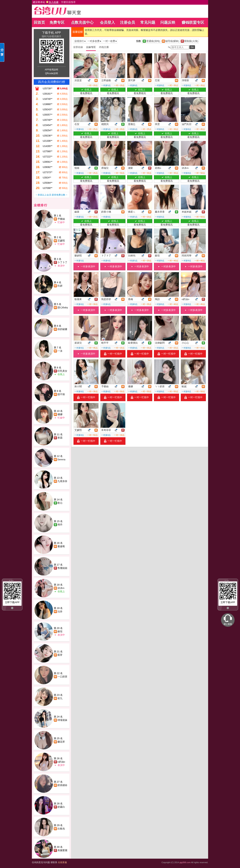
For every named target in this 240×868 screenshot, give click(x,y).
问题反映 (168, 22)
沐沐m (61, 588)
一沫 (60, 351)
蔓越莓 (61, 546)
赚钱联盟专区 (193, 22)
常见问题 (148, 22)
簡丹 (60, 525)
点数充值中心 (82, 22)
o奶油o (61, 762)
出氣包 (61, 829)
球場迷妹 (62, 720)
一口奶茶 (62, 677)
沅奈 (60, 611)
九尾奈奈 (62, 481)
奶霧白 (61, 807)
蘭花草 (61, 742)
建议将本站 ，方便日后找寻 (54, 2)
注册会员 (127, 22)
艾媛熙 (61, 241)
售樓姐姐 (62, 568)
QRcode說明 (51, 73)
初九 (60, 698)
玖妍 (60, 286)
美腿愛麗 (62, 850)
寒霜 (60, 438)
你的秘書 (62, 329)
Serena (61, 459)
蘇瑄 (60, 631)
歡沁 (60, 503)
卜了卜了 (62, 262)
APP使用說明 (51, 70)
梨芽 (60, 655)
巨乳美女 (62, 371)
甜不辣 (61, 394)
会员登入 (107, 22)
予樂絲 (61, 219)
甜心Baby (63, 307)
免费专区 (57, 22)
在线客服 (62, 862)
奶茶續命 (62, 785)
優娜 (60, 414)
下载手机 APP (51, 33)
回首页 (39, 22)
